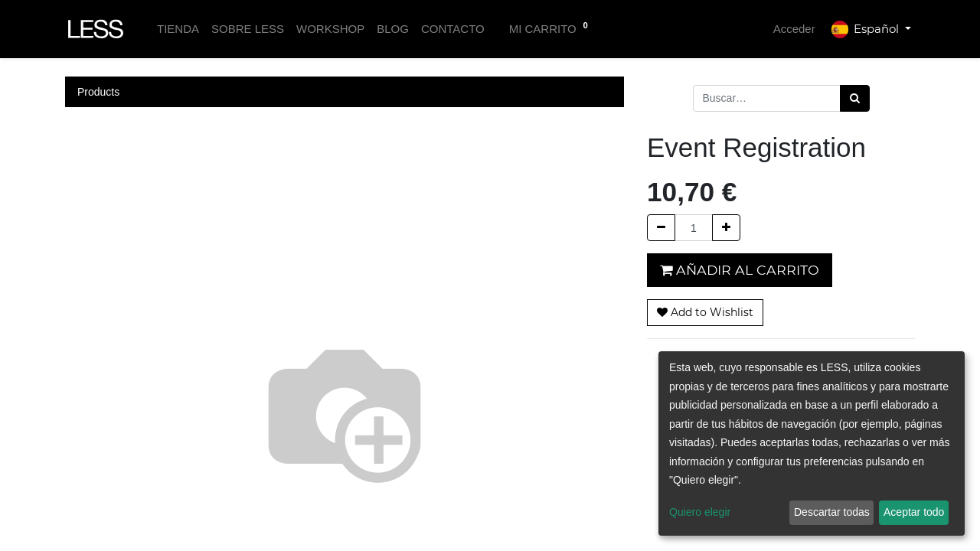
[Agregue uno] (726, 228)
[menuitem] (178, 29)
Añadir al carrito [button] (740, 270)
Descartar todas (832, 512)
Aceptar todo (914, 512)
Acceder (794, 29)
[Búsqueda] (855, 98)
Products (98, 92)
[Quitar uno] (661, 228)
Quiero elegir (700, 512)
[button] (705, 313)
